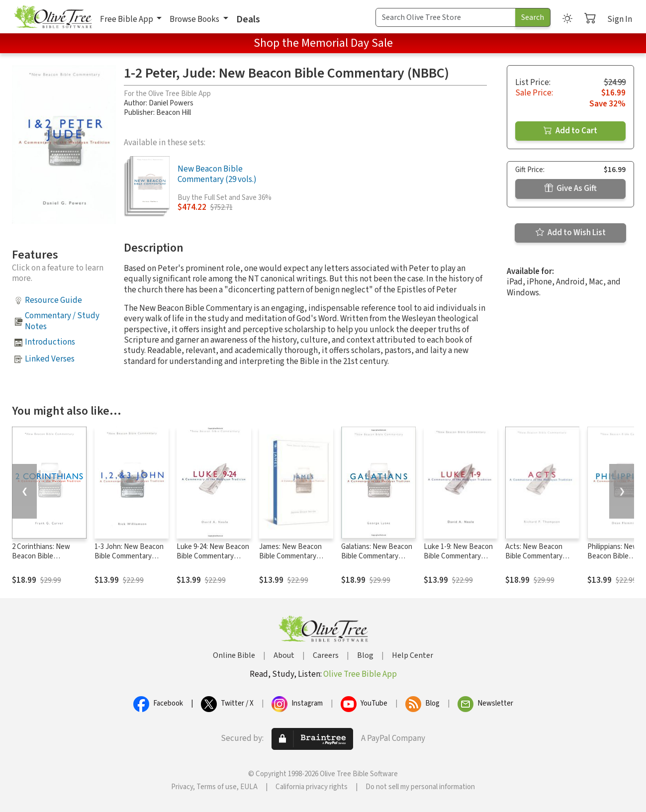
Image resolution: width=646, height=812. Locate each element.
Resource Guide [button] (53, 300)
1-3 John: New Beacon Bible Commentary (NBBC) (129, 556)
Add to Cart (570, 131)
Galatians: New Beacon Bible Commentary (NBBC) (377, 556)
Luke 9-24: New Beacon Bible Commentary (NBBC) (213, 556)
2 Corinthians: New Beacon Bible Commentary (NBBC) (45, 556)
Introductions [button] (50, 342)
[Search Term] (446, 17)
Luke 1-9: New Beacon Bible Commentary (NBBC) (458, 556)
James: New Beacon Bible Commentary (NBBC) (290, 556)
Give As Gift (571, 188)
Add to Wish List (571, 233)
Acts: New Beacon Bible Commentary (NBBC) (534, 556)
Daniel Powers (171, 103)
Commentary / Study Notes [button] (62, 321)
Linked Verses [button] (50, 359)
